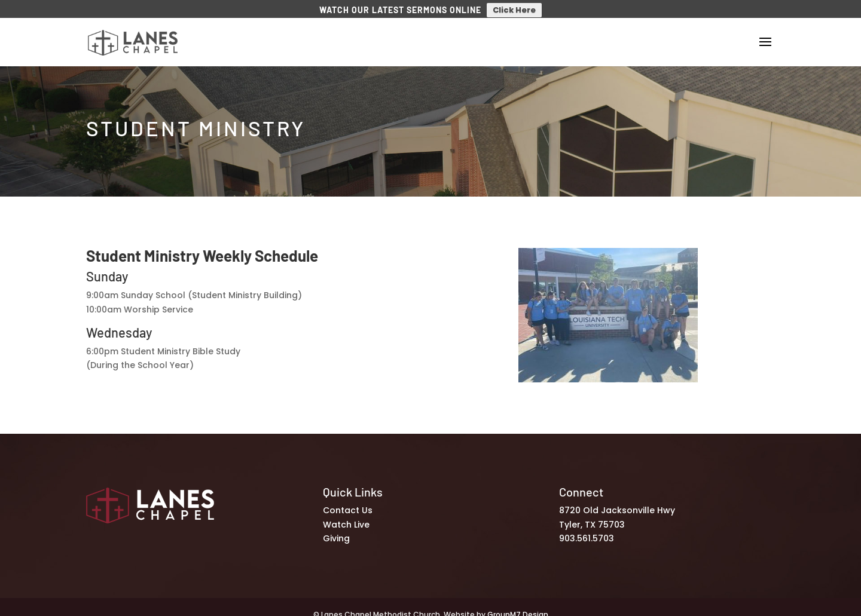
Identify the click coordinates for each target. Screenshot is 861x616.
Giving (336, 534)
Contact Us (348, 505)
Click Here (514, 10)
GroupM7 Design (518, 609)
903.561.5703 (587, 534)
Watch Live (346, 519)
